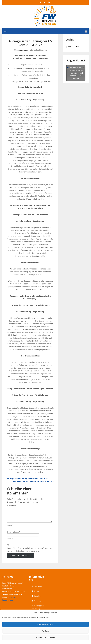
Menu (6, 31)
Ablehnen (45, 631)
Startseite (38, 589)
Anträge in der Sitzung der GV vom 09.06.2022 (33, 481)
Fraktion (38, 599)
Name (10, 528)
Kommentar (12, 505)
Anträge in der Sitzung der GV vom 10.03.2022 (28, 478)
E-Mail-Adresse (14, 535)
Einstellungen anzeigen (45, 637)
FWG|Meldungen (40, 50)
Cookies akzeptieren (45, 624)
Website (10, 541)
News (36, 594)
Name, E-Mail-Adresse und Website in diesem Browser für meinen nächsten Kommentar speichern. (30, 552)
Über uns (38, 604)
